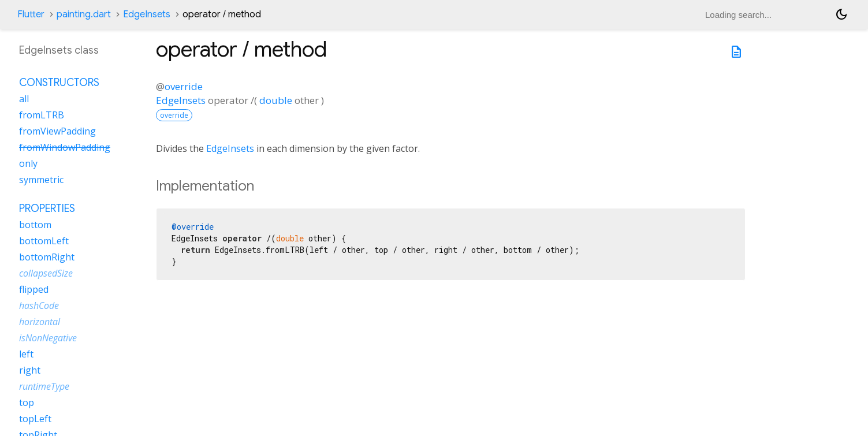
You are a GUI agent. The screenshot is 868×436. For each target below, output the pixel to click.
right (30, 370)
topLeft (35, 419)
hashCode (39, 305)
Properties (47, 208)
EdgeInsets (147, 14)
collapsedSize (46, 273)
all (24, 99)
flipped (34, 289)
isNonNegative (48, 338)
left (26, 354)
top (27, 403)
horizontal (40, 322)
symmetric (41, 180)
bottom (35, 225)
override (184, 86)
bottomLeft (44, 241)
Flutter (31, 14)
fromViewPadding (57, 131)
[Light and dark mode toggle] (841, 14)
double (276, 100)
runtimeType (44, 386)
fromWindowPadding (65, 147)
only (28, 163)
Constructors (59, 83)
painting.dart (84, 14)
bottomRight (47, 257)
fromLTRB (42, 115)
